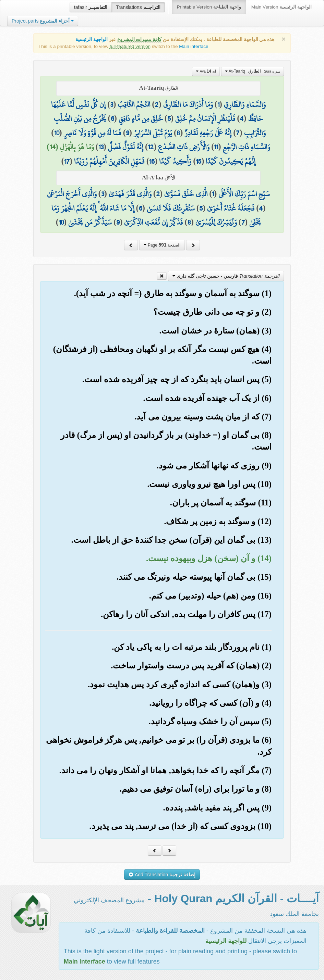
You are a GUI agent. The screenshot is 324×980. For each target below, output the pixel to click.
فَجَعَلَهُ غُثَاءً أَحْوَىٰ (231, 208)
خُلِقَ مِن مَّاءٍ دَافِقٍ (141, 118)
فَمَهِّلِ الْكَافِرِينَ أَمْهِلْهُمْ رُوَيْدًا (109, 161)
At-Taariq (253, 71)
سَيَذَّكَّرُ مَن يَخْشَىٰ (90, 222)
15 (199, 161)
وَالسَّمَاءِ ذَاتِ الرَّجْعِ (247, 147)
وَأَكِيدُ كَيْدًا (175, 161)
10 (57, 133)
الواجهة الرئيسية (92, 40)
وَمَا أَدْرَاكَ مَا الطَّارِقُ (188, 104)
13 (101, 147)
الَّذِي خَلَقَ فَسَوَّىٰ (186, 194)
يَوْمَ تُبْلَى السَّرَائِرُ (153, 133)
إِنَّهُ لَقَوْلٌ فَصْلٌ (126, 147)
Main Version (281, 7)
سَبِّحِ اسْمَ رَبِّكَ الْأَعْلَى (244, 194)
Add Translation (162, 875)
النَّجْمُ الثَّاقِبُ (134, 104)
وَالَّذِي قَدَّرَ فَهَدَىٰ (130, 194)
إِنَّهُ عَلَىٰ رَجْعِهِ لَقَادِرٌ (208, 133)
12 (151, 147)
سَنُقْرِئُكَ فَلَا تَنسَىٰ (171, 208)
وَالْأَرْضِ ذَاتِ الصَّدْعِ (184, 147)
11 (216, 147)
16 (152, 161)
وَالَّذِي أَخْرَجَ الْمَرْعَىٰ (72, 194)
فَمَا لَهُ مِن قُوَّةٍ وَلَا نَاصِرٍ (93, 133)
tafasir (91, 7)
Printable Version (209, 7)
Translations (138, 7)
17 (67, 161)
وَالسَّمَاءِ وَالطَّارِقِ (245, 104)
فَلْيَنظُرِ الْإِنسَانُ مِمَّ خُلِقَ (205, 118)
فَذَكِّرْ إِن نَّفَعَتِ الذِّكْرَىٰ (153, 222)
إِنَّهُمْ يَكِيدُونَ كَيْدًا (231, 161)
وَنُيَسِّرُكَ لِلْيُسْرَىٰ (216, 222)
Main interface (194, 46)
